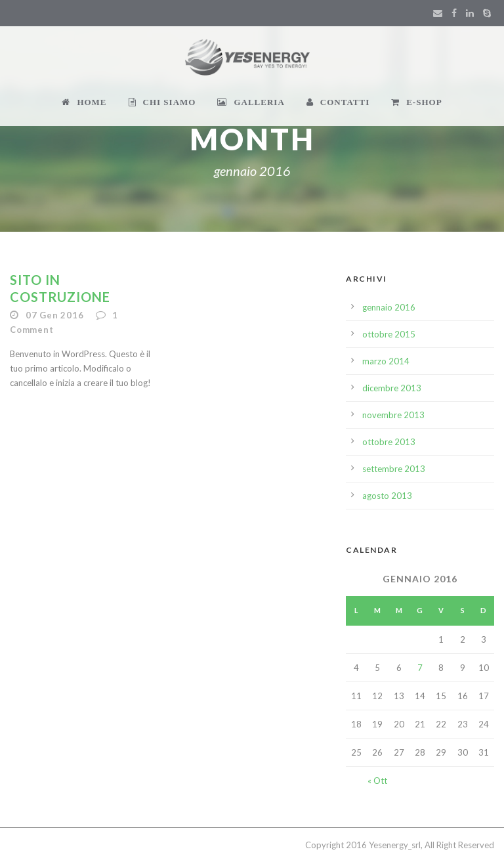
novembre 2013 (393, 415)
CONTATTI (338, 102)
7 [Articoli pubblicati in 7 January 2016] (420, 668)
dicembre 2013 (392, 388)
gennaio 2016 (389, 307)
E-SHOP (416, 102)
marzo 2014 (386, 361)
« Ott (377, 781)
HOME (84, 102)
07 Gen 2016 (55, 315)
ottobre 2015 (389, 334)
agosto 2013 (387, 496)
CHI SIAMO (162, 102)
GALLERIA (251, 102)
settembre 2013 (394, 469)
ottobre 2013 (389, 442)
